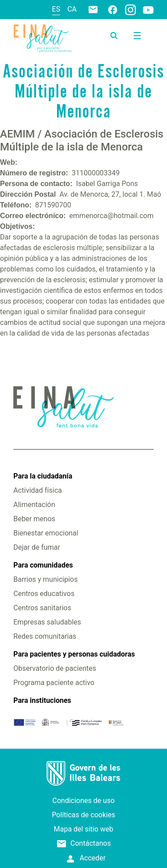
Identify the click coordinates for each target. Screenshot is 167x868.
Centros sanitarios (42, 608)
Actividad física (38, 490)
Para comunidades (43, 565)
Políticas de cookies (83, 815)
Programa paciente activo (54, 683)
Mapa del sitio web (84, 829)
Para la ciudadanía (43, 476)
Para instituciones (42, 700)
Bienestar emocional (46, 533)
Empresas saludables (47, 622)
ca (72, 9)
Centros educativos (44, 594)
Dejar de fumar (37, 547)
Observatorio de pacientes (55, 668)
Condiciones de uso (84, 801)
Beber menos (34, 519)
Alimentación (34, 505)
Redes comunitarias (45, 636)
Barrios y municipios (45, 579)
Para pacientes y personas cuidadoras (74, 654)
